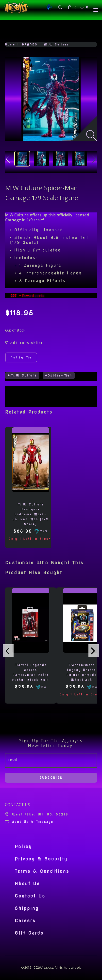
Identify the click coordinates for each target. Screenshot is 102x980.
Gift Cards (29, 933)
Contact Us (30, 896)
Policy (23, 847)
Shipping (27, 908)
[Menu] (96, 10)
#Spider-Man (59, 375)
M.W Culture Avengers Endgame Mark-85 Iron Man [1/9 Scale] (31, 514)
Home (10, 44)
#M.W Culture (22, 375)
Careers (25, 921)
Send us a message (33, 822)
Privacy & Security (41, 859)
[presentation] (8, 650)
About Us (27, 884)
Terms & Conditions (42, 871)
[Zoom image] (92, 136)
